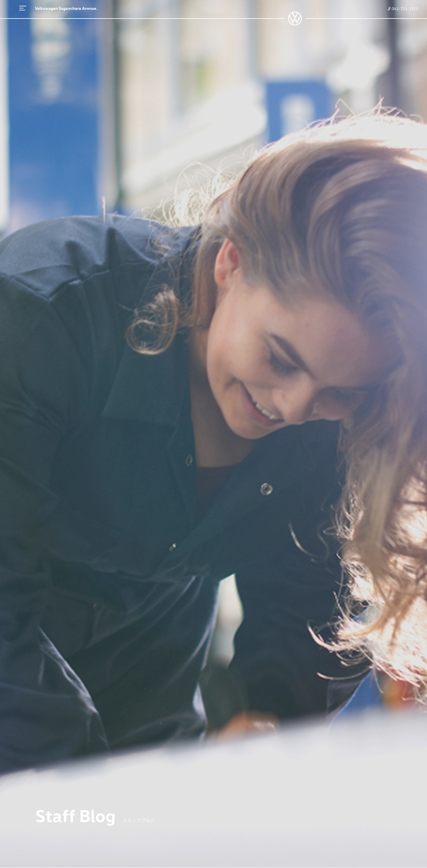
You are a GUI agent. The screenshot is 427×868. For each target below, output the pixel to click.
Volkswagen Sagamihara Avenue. (66, 8)
